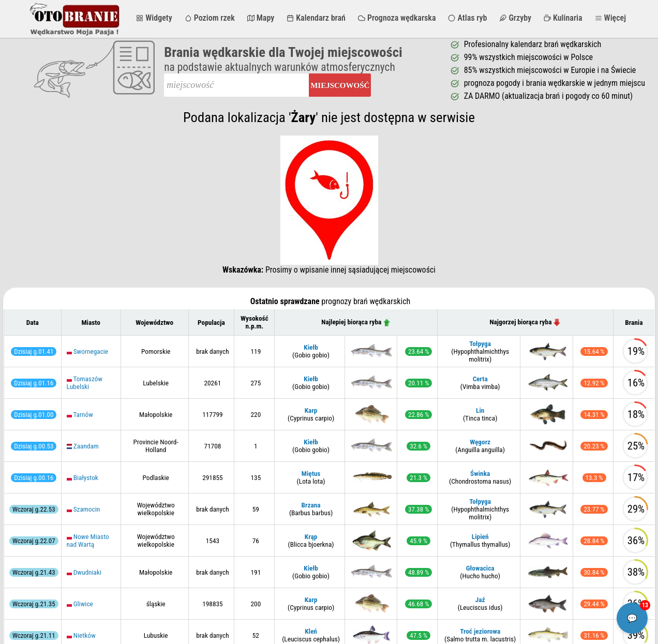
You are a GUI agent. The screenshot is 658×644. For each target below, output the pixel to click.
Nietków (85, 635)
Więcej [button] (610, 18)
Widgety (154, 18)
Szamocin (87, 509)
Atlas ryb (467, 18)
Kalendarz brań (316, 18)
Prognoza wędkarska (397, 18)
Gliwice (83, 604)
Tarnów (83, 415)
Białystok (86, 478)
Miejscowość (340, 85)
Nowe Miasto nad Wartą (88, 541)
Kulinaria (563, 18)
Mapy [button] (261, 18)
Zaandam (86, 446)
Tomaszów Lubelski (85, 383)
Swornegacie (91, 351)
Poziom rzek (210, 18)
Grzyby (515, 18)
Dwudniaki (87, 572)
